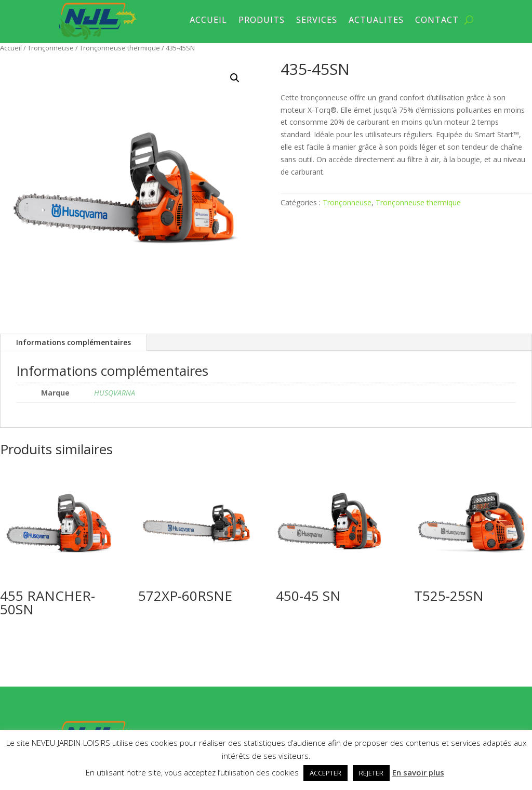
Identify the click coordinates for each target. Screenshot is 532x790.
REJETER (371, 773)
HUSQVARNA (115, 393)
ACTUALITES (376, 20)
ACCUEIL (208, 20)
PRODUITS (262, 20)
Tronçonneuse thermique (120, 48)
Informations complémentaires (74, 342)
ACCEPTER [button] (325, 773)
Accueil (11, 48)
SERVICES (317, 20)
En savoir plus (418, 772)
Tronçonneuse (51, 48)
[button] (235, 78)
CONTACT (437, 20)
